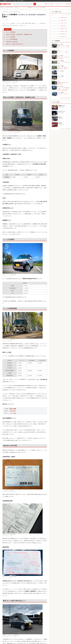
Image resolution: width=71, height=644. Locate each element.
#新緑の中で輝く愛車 (61, 83)
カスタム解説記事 (67, 4)
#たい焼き (68, 46)
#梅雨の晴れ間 (60, 84)
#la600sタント (66, 69)
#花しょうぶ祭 (60, 67)
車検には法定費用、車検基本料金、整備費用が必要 (19, 34)
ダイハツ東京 (13, 413)
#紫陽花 (59, 46)
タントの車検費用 (11, 32)
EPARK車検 (13, 411)
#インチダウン (60, 94)
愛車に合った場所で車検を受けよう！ (16, 44)
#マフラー (59, 62)
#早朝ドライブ (66, 67)
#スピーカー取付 (64, 57)
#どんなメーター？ (61, 52)
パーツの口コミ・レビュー (58, 4)
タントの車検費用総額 (12, 39)
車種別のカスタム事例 (49, 4)
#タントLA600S (65, 62)
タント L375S (60, 44)
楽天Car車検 (13, 409)
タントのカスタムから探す (65, 98)
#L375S (59, 57)
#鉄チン (67, 83)
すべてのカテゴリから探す (65, 129)
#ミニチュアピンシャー (62, 47)
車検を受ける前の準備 (12, 42)
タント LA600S (61, 61)
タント (5, 20)
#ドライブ (63, 46)
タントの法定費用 (11, 37)
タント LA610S (61, 71)
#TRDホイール (66, 94)
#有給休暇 (61, 58)
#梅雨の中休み (60, 69)
